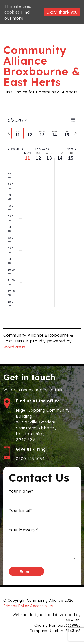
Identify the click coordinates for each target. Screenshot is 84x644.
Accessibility (42, 606)
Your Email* (20, 512)
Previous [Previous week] (15, 149)
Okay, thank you (62, 12)
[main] (42, 214)
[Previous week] (9, 133)
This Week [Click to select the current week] (42, 149)
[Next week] (75, 133)
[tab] (18, 133)
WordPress (14, 347)
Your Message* (24, 531)
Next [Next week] (72, 149)
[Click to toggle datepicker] (17, 120)
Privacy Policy (16, 606)
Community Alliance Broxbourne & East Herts (42, 66)
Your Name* (21, 492)
